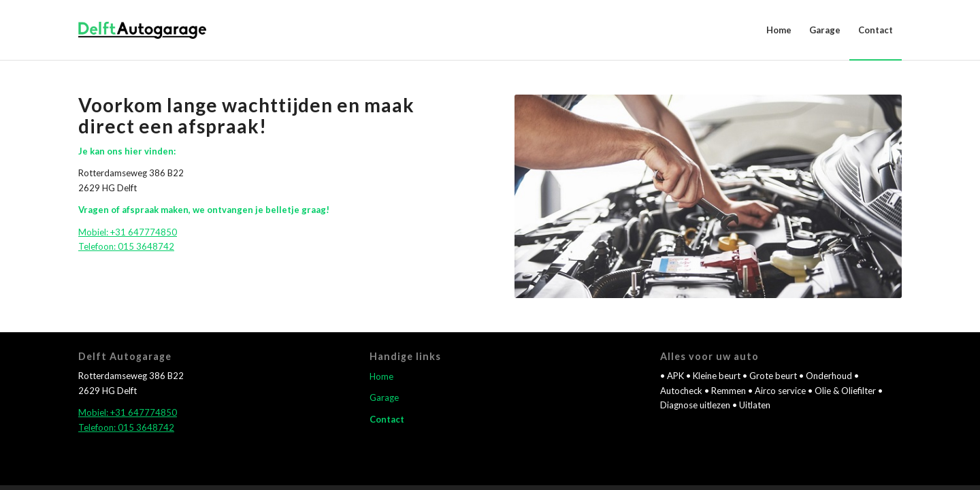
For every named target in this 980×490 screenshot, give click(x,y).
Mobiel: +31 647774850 (128, 232)
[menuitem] (779, 30)
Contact (387, 419)
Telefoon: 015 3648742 (126, 246)
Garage (384, 397)
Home (381, 376)
